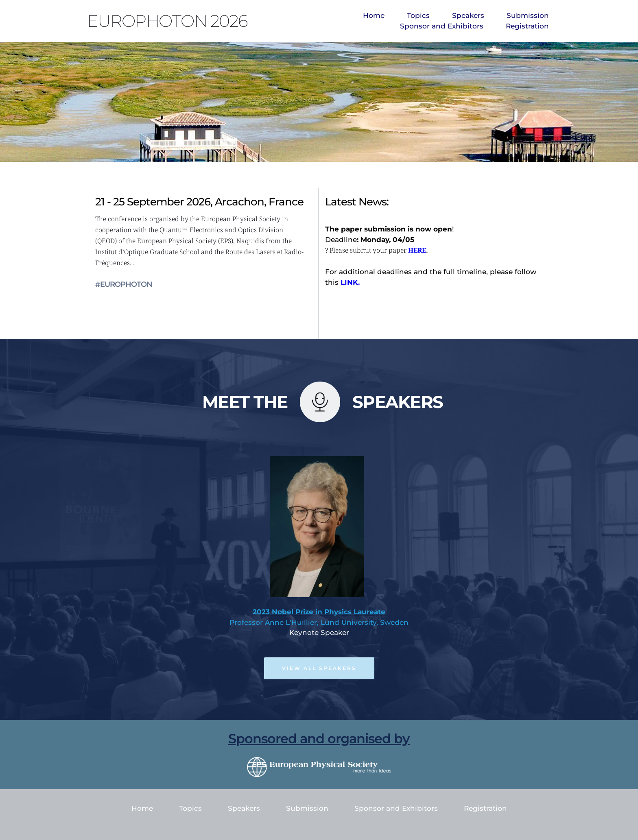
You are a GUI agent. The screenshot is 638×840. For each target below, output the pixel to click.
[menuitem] (374, 16)
